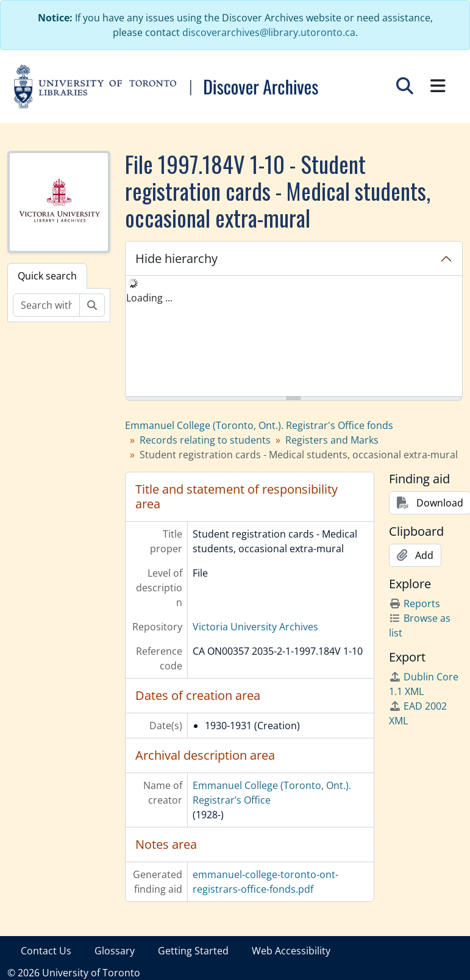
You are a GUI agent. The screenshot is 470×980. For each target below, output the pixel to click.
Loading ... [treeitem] (149, 298)
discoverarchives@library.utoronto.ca (269, 32)
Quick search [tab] (47, 276)
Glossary (115, 951)
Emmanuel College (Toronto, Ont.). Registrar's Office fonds (259, 425)
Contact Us (46, 951)
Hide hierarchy (176, 258)
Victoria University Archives (255, 627)
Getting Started (193, 951)
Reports (415, 603)
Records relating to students (205, 440)
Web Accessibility (291, 951)
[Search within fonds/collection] (46, 305)
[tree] (294, 337)
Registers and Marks (332, 440)
